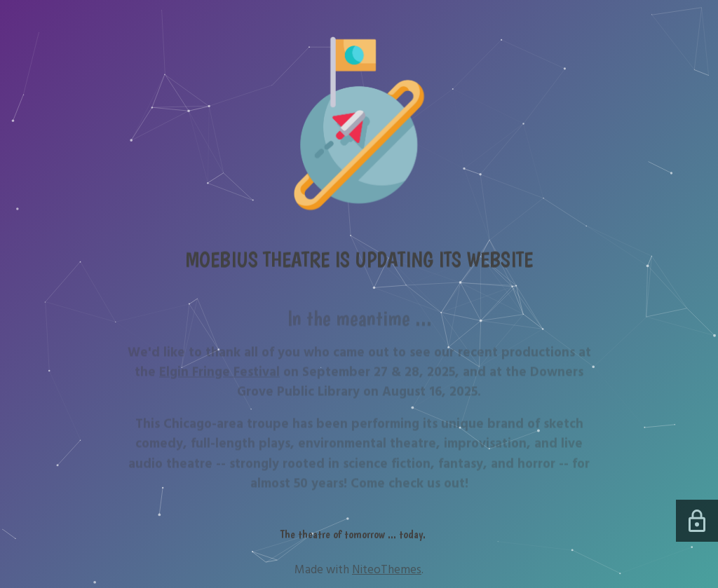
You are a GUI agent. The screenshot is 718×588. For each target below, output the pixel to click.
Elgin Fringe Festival (219, 376)
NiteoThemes (387, 570)
